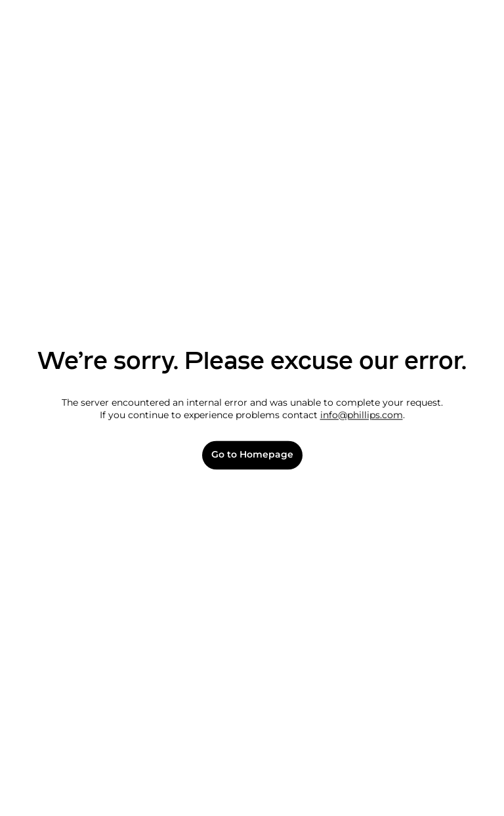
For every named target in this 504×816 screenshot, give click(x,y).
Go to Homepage (252, 455)
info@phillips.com (362, 416)
